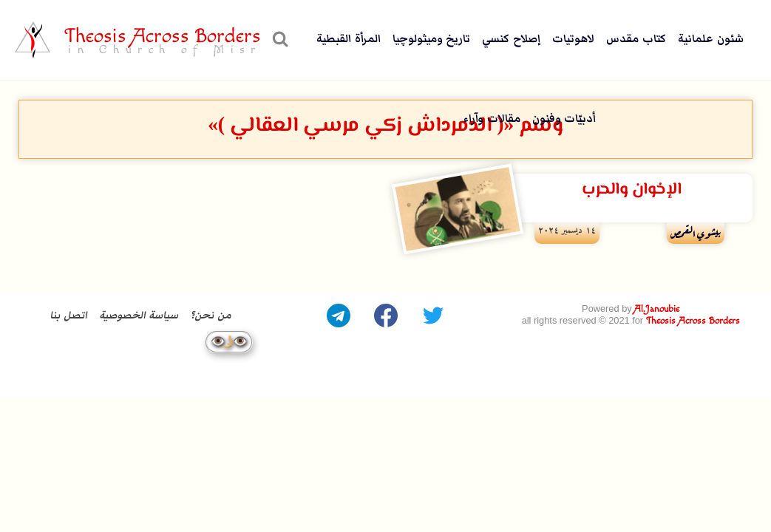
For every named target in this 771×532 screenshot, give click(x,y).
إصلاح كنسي (511, 39)
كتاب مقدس (636, 39)
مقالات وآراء (492, 119)
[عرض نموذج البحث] (278, 40)
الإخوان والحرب (631, 190)
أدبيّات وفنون (564, 119)
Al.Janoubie (657, 310)
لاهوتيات (573, 39)
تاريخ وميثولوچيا (432, 39)
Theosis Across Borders (693, 320)
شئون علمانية (711, 39)
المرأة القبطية (349, 39)
